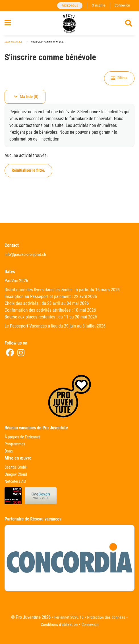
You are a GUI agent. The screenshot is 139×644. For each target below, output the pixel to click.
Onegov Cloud (16, 474)
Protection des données (106, 618)
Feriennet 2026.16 (69, 618)
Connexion (122, 5)
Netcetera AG (15, 482)
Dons (9, 451)
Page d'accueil (14, 42)
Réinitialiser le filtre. (28, 170)
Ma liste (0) (26, 97)
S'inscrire (98, 5)
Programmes (15, 444)
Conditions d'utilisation (59, 625)
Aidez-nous (70, 5)
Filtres (119, 78)
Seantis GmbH (16, 467)
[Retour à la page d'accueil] (69, 23)
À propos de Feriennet (22, 437)
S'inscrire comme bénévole (48, 42)
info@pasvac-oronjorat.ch (25, 255)
